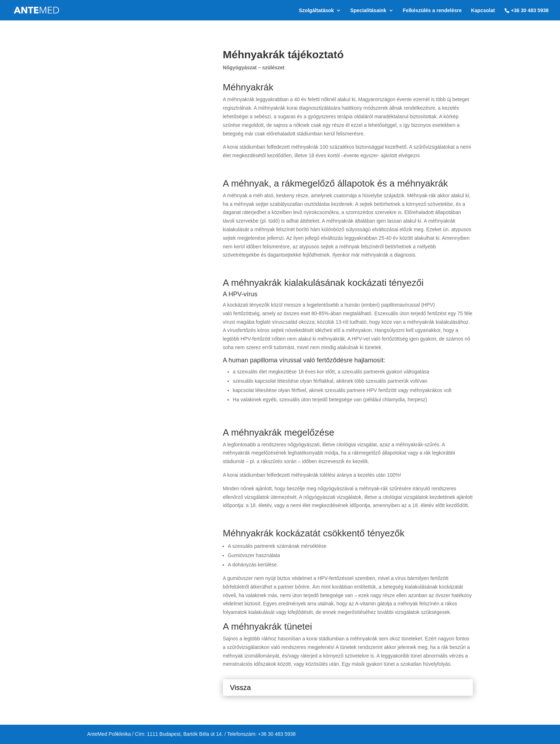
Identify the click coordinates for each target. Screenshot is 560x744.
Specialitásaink (368, 11)
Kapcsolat (483, 11)
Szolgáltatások (316, 11)
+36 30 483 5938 (530, 10)
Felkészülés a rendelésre (432, 11)
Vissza (241, 688)
